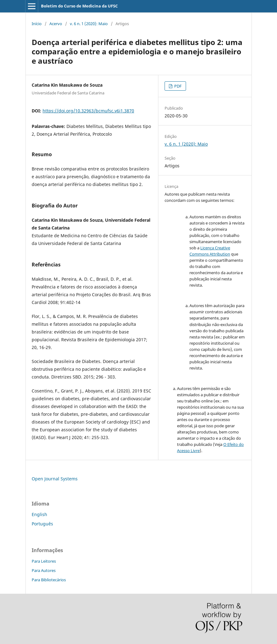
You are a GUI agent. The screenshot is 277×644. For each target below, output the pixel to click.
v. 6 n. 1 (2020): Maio (89, 24)
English (39, 514)
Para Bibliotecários (49, 580)
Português (42, 524)
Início (37, 24)
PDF (177, 86)
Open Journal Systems (55, 479)
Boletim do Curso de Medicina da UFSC (79, 6)
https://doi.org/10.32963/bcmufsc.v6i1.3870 (88, 111)
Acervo (56, 24)
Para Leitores (44, 561)
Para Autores (44, 570)
